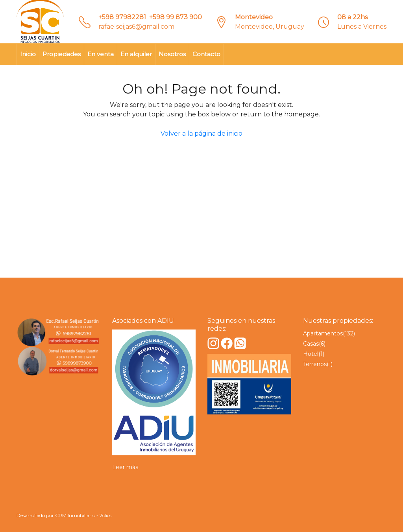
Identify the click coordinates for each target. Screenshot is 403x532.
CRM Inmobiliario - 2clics (83, 515)
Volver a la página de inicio (201, 133)
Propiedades (62, 54)
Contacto (206, 54)
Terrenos (315, 364)
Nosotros (172, 54)
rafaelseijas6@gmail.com (136, 27)
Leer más (125, 467)
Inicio (28, 54)
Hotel (311, 354)
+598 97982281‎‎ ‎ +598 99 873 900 (150, 17)
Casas (311, 344)
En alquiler (136, 54)
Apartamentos (323, 333)
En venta (101, 54)
